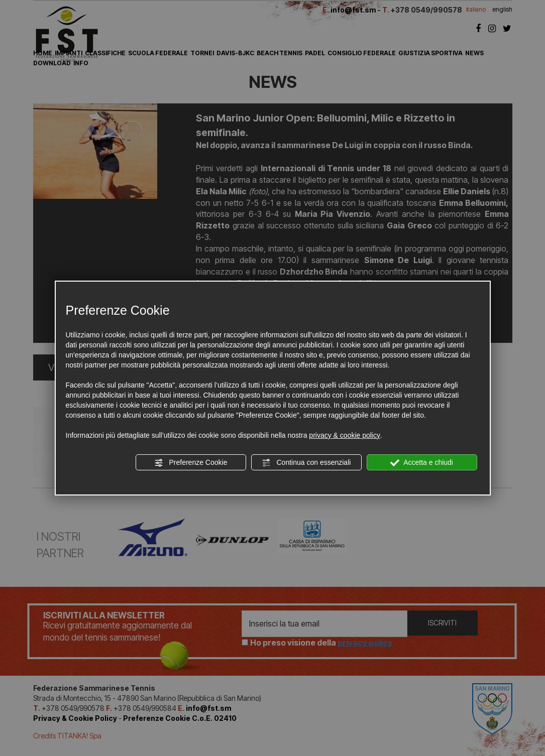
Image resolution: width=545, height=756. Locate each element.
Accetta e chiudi (422, 463)
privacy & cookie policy (345, 435)
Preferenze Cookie (191, 463)
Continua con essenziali (306, 463)
